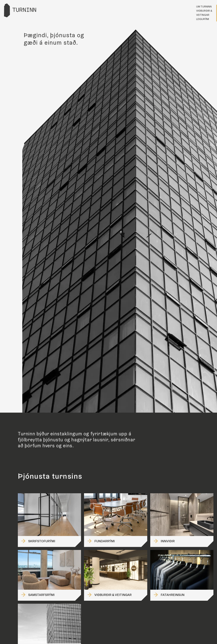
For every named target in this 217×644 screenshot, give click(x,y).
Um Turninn (204, 7)
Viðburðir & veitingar (204, 13)
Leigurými (203, 19)
